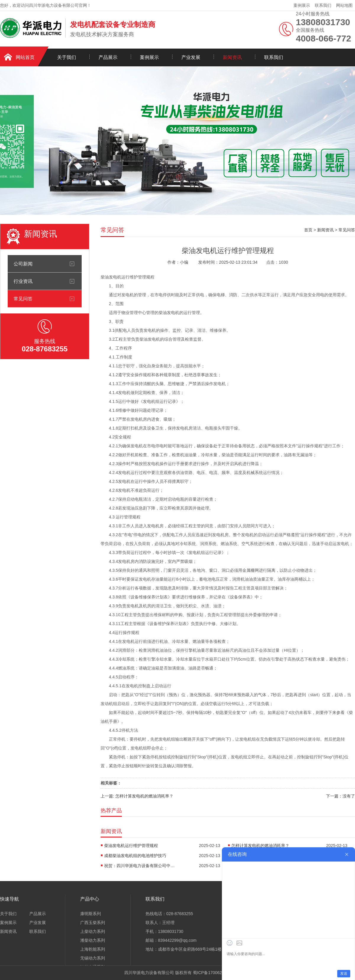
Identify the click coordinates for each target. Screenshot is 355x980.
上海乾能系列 (93, 949)
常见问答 (23, 299)
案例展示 (302, 5)
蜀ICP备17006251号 (212, 973)
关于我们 (67, 57)
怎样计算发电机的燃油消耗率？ (260, 846)
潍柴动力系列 (93, 940)
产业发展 (191, 57)
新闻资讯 (232, 57)
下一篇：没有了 (341, 796)
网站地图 (344, 5)
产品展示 (108, 57)
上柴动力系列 (93, 931)
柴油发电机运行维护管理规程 (131, 846)
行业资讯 (23, 281)
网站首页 (25, 57)
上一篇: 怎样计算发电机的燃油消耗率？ (137, 796)
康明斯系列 (91, 914)
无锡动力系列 (93, 958)
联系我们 (323, 5)
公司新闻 (23, 264)
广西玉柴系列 (93, 923)
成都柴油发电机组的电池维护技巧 (135, 856)
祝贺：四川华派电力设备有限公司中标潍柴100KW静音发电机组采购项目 (140, 866)
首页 (308, 230)
